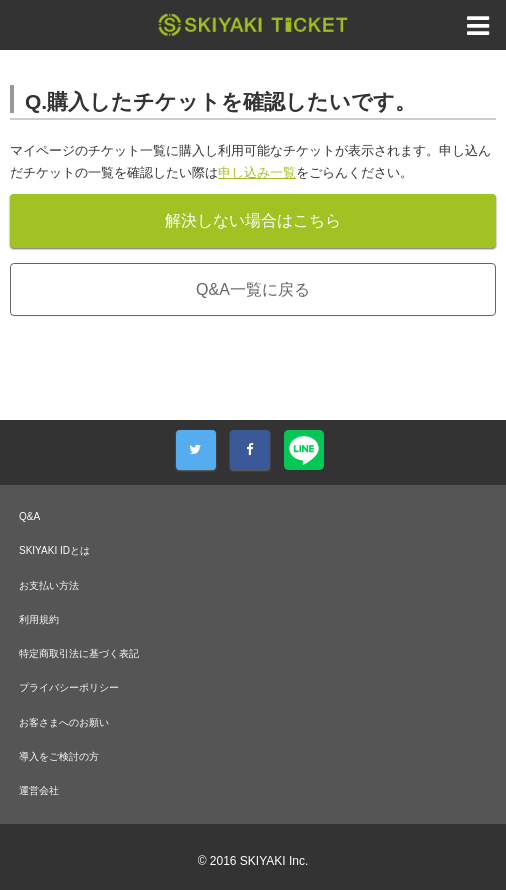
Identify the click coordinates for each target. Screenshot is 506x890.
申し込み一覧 (257, 172)
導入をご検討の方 (59, 756)
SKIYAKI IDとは (54, 550)
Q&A (29, 516)
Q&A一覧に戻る (253, 289)
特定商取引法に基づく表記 (79, 653)
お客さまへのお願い (64, 722)
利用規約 (39, 619)
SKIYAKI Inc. (274, 861)
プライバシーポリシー (69, 687)
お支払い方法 (49, 585)
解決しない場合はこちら (253, 220)
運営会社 (39, 790)
